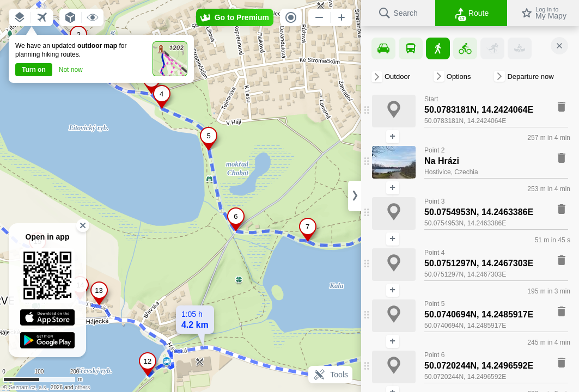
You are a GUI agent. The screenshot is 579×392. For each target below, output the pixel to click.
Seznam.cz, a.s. (28, 387)
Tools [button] (330, 375)
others (82, 387)
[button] (20, 17)
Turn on (34, 70)
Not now (71, 70)
